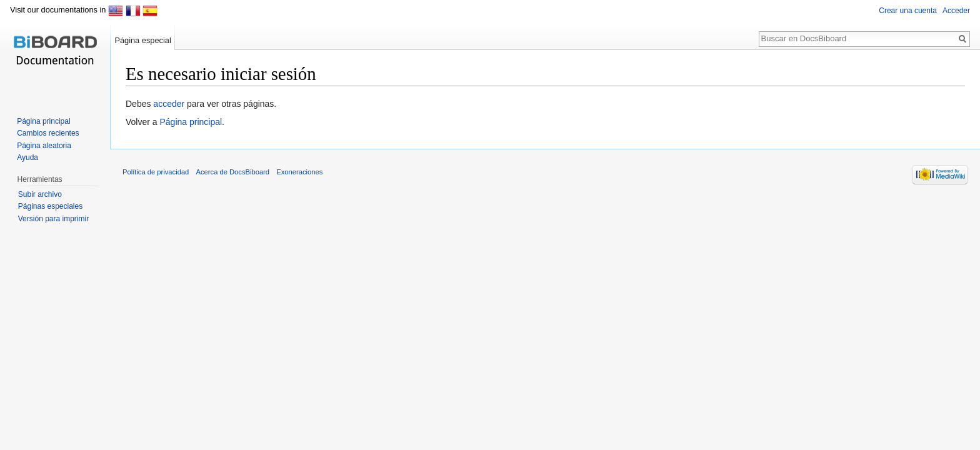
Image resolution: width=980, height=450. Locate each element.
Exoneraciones (299, 172)
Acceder (956, 11)
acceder (169, 104)
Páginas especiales (50, 206)
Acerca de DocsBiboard (233, 172)
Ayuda (27, 157)
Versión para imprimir (53, 219)
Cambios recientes (48, 133)
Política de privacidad (156, 172)
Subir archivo (40, 194)
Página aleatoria (44, 146)
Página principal (191, 122)
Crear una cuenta (908, 11)
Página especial (142, 40)
